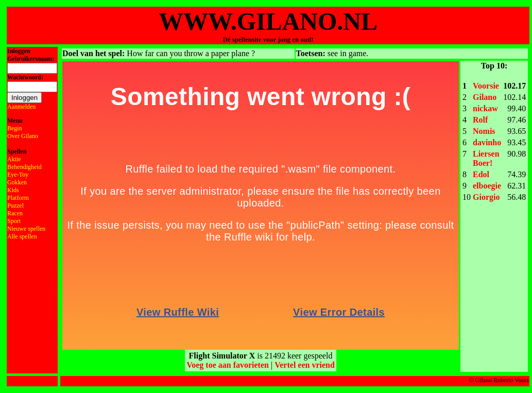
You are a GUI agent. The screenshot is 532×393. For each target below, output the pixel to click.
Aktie (14, 159)
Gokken (17, 182)
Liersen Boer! (486, 158)
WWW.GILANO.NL (268, 21)
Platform (18, 198)
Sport (14, 221)
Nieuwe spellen (26, 229)
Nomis (484, 131)
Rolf (480, 120)
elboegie (487, 186)
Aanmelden (21, 107)
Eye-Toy (18, 175)
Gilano (485, 97)
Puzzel (15, 206)
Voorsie (486, 86)
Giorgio (486, 197)
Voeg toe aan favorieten (228, 365)
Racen (15, 213)
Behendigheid (24, 167)
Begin (15, 128)
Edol (481, 174)
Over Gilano (23, 136)
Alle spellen (22, 236)
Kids (13, 190)
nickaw (485, 108)
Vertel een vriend (305, 365)
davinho (487, 142)
